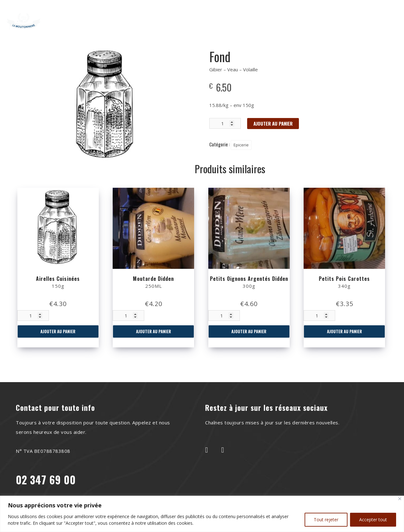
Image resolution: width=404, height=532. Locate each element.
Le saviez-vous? (244, 17)
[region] (202, 514)
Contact (288, 17)
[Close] (400, 499)
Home (110, 17)
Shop (201, 26)
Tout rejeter (326, 520)
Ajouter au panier (58, 331)
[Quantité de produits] (33, 316)
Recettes (199, 17)
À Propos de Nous (152, 17)
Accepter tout (373, 520)
